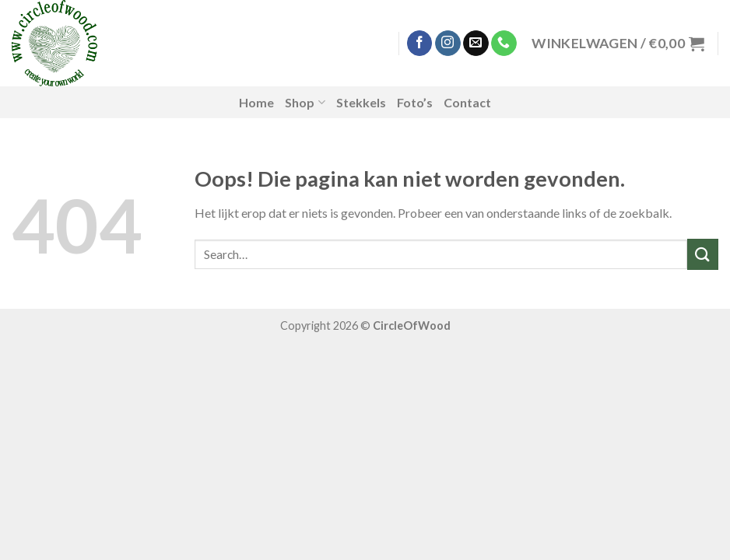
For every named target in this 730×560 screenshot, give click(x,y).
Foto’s (415, 102)
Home (256, 102)
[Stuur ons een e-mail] (476, 44)
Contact (467, 102)
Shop (305, 102)
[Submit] (703, 254)
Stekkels (361, 102)
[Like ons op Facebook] (420, 44)
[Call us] (504, 44)
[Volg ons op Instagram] (448, 44)
